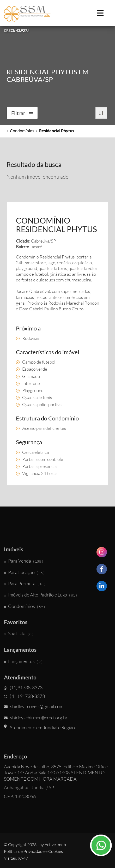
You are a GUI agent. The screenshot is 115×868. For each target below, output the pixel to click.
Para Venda (23, 561)
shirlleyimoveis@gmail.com (34, 706)
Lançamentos (23, 661)
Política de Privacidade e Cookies (33, 851)
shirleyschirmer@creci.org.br (36, 718)
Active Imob (55, 845)
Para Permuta (25, 583)
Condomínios (22, 131)
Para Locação (24, 572)
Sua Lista (19, 634)
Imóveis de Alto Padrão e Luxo (40, 595)
